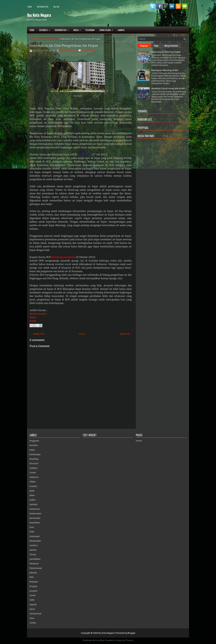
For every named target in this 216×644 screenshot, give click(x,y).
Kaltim (56, 7)
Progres (33, 586)
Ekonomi (34, 463)
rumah (33, 595)
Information (43, 7)
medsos (34, 545)
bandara (34, 445)
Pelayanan (90, 30)
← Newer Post (37, 334)
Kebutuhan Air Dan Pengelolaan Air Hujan (64, 46)
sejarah (33, 604)
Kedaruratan (35, 513)
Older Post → (126, 334)
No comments (88, 51)
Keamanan (35, 509)
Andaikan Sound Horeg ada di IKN (168, 89)
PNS (32, 577)
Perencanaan (36, 568)
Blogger (131, 633)
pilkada (33, 573)
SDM (32, 600)
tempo (33, 321)
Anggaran (34, 441)
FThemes (129, 640)
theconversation (38, 314)
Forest (33, 473)
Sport (32, 609)
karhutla (33, 504)
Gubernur (34, 477)
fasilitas (42, 39)
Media (78, 29)
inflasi (32, 482)
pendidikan (35, 559)
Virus (32, 618)
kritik (32, 532)
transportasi (35, 614)
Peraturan (34, 564)
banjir (32, 450)
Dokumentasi (63, 29)
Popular (144, 46)
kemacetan (35, 518)
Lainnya (121, 30)
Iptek (50, 39)
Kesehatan (35, 523)
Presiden (34, 582)
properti (33, 591)
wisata (33, 623)
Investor (33, 486)
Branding (34, 459)
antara (33, 317)
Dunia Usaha (107, 29)
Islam (32, 495)
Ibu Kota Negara (39, 15)
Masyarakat (35, 541)
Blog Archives (171, 46)
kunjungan (35, 536)
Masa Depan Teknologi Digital (166, 52)
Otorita (33, 554)
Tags (156, 46)
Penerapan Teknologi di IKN (165, 70)
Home (30, 7)
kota (56, 39)
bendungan (35, 454)
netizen (33, 550)
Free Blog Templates (105, 640)
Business (46, 29)
